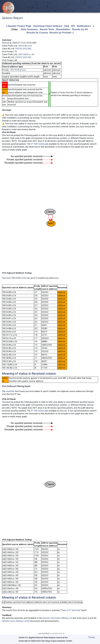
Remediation (63, 29)
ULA (24, 70)
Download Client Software (48, 26)
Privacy (92, 637)
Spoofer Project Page (20, 26)
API (73, 26)
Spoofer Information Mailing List (57, 618)
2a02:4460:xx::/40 (26, 54)
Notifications (84, 26)
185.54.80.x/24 (25, 46)
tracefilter (10, 391)
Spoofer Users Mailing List (14, 621)
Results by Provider (60, 33)
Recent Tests (47, 29)
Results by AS (80, 29)
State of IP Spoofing (71, 610)
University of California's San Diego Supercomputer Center (45, 641)
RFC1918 (15, 70)
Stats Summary (29, 29)
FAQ (67, 26)
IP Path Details (38, 144)
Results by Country (37, 33)
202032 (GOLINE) (23, 49)
